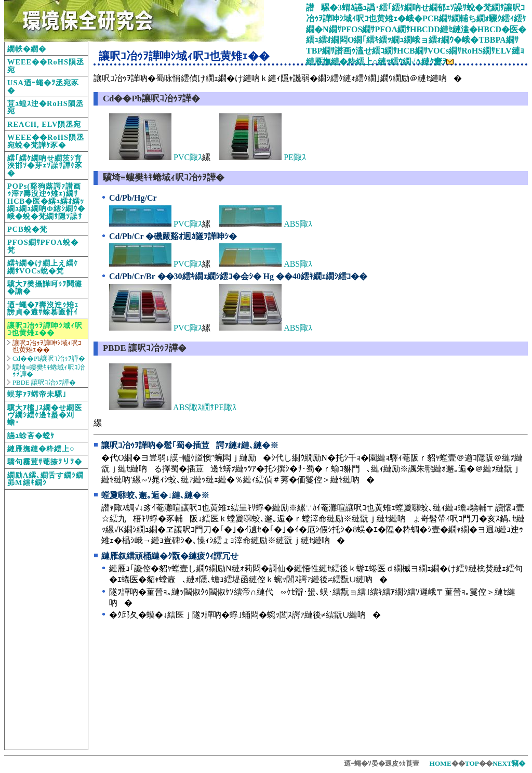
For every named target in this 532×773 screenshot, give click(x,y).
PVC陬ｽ (156, 157)
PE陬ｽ (263, 157)
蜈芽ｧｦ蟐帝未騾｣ (37, 394)
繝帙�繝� (27, 49)
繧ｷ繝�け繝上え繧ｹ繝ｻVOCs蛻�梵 (43, 267)
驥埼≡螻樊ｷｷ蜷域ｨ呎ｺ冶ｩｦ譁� (49, 371)
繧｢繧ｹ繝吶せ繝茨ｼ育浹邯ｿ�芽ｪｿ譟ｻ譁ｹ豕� (45, 166)
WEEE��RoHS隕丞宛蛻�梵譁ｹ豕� (46, 141)
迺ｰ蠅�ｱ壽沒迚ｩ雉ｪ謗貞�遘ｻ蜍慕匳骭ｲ (43, 308)
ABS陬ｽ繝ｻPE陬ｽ (173, 407)
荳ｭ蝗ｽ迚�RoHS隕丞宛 (45, 107)
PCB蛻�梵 (27, 229)
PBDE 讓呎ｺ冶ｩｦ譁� (44, 383)
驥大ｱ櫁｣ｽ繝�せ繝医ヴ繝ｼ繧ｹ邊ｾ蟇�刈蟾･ (45, 415)
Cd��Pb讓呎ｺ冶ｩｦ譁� (49, 359)
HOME (441, 763)
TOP (472, 763)
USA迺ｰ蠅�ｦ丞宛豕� (43, 86)
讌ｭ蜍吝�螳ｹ (31, 436)
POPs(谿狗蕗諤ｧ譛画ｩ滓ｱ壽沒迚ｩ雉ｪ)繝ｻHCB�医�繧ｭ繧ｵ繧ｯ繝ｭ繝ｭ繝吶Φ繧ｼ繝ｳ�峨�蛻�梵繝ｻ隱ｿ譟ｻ (46, 201)
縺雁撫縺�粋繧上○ (41, 449)
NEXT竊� (509, 763)
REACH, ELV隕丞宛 (44, 124)
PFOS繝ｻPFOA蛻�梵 (43, 246)
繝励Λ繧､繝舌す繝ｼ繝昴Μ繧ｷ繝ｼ (45, 479)
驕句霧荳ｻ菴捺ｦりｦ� (45, 462)
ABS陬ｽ (266, 224)
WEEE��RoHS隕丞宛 (46, 65)
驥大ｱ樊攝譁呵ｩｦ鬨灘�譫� (45, 287)
